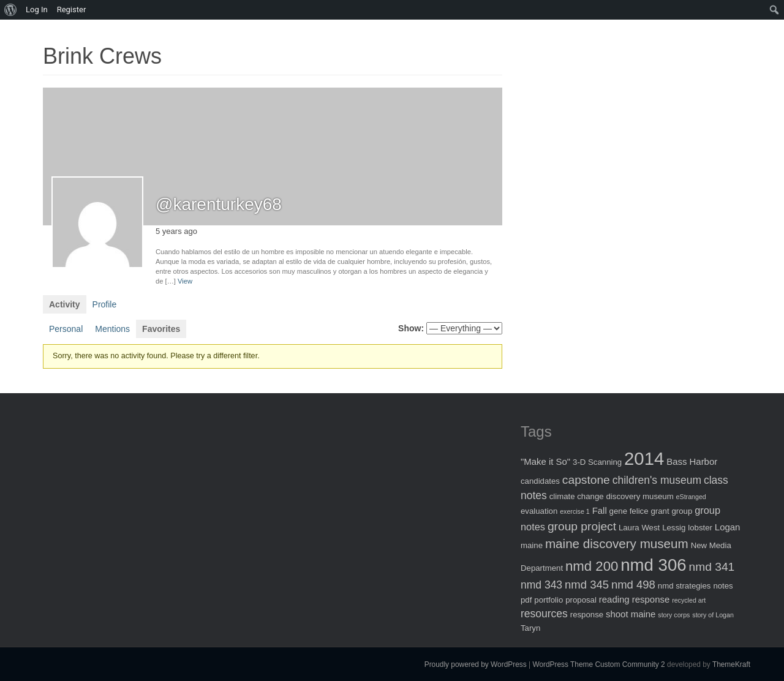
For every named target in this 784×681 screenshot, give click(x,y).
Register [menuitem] (72, 9)
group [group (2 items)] (682, 511)
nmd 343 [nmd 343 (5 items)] (541, 585)
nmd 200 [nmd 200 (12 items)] (592, 566)
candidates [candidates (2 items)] (540, 481)
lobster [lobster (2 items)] (700, 528)
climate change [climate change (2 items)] (577, 496)
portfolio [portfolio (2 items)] (548, 600)
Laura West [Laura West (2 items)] (639, 528)
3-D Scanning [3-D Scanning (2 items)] (597, 462)
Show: (411, 328)
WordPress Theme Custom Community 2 (598, 664)
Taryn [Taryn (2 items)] (530, 628)
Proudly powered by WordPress (476, 664)
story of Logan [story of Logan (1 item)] (713, 615)
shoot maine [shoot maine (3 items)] (631, 614)
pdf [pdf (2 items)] (526, 600)
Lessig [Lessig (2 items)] (674, 528)
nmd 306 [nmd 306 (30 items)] (653, 565)
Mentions (112, 329)
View (185, 281)
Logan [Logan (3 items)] (728, 527)
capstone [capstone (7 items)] (586, 480)
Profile (105, 304)
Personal (66, 329)
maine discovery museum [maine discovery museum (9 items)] (617, 544)
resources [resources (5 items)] (544, 614)
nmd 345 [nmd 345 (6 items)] (587, 585)
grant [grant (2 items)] (660, 511)
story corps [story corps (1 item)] (674, 615)
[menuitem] (11, 10)
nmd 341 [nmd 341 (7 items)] (712, 567)
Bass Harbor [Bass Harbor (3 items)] (692, 461)
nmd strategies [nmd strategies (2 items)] (684, 586)
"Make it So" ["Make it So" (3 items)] (545, 461)
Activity (65, 304)
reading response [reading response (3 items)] (634, 599)
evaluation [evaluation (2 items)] (539, 511)
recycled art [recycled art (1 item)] (689, 600)
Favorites (161, 329)
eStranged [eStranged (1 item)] (691, 497)
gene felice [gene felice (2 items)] (629, 511)
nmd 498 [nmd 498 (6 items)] (633, 585)
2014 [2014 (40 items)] (644, 458)
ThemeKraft (731, 664)
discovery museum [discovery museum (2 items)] (640, 496)
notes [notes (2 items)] (723, 586)
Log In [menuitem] (37, 9)
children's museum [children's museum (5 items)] (657, 480)
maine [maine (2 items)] (532, 545)
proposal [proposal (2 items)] (581, 600)
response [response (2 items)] (587, 615)
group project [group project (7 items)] (582, 526)
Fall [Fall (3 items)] (600, 510)
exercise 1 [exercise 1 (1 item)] (575, 511)
